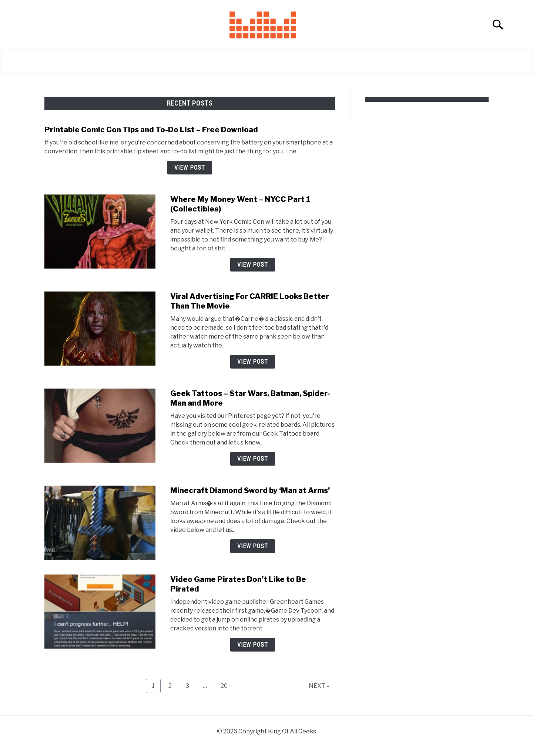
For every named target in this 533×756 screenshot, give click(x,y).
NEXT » (319, 686)
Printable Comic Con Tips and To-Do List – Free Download (151, 130)
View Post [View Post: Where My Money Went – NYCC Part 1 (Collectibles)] (253, 265)
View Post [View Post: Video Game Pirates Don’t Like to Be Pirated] (253, 645)
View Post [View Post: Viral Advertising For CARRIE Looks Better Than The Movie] (253, 362)
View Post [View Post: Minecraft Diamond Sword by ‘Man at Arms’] (253, 546)
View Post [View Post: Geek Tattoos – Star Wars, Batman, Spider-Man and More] (253, 459)
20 (227, 686)
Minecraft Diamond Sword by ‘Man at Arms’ (250, 490)
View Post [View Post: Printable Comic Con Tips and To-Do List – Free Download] (190, 168)
